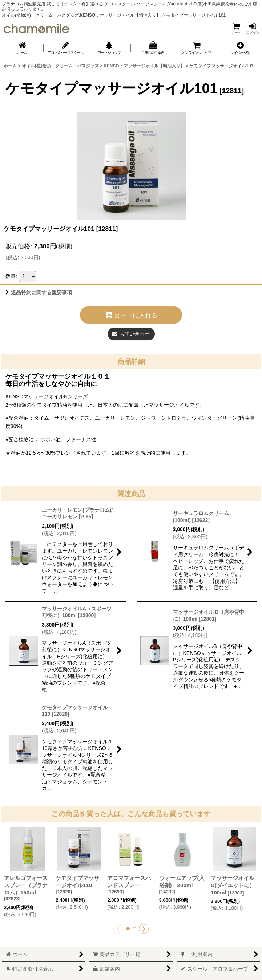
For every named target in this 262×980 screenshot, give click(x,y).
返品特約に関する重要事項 (39, 292)
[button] (240, 48)
